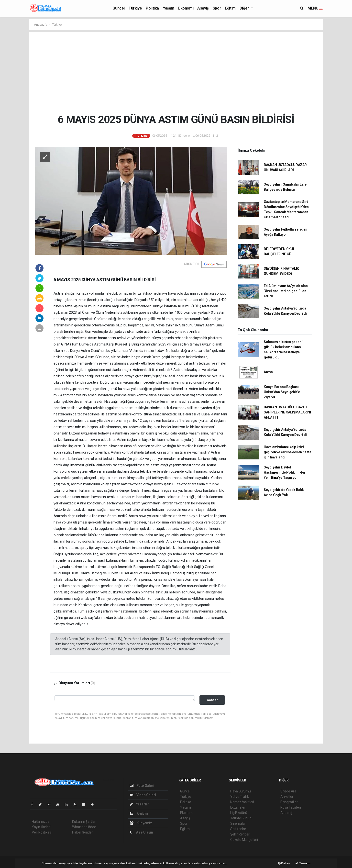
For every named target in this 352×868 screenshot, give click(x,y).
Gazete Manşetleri (244, 840)
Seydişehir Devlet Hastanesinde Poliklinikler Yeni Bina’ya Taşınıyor (285, 472)
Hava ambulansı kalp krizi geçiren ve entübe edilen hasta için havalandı (288, 452)
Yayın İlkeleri (41, 827)
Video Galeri (143, 795)
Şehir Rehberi (240, 834)
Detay (284, 863)
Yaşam (169, 8)
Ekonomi (186, 8)
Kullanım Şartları (84, 822)
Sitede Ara (288, 791)
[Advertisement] (176, 73)
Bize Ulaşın (141, 832)
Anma (268, 372)
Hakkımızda (41, 822)
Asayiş (203, 8)
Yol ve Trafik (240, 797)
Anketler (287, 797)
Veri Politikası (42, 832)
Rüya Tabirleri (291, 807)
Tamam (303, 863)
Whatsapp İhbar (84, 827)
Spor (217, 8)
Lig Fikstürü (239, 813)
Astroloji (286, 813)
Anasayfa (41, 25)
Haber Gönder (82, 832)
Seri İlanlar (238, 829)
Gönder (212, 700)
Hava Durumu (241, 791)
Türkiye (135, 8)
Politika (152, 8)
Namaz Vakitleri (242, 802)
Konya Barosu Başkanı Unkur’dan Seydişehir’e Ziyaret (282, 392)
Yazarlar (139, 804)
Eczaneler (238, 807)
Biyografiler (289, 802)
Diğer (245, 8)
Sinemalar (238, 823)
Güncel (119, 8)
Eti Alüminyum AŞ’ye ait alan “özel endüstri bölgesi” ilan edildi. (286, 291)
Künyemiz (141, 823)
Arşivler (139, 814)
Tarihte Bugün (241, 818)
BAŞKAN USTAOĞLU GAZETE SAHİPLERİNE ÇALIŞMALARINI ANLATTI (287, 412)
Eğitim (230, 8)
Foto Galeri (142, 786)
